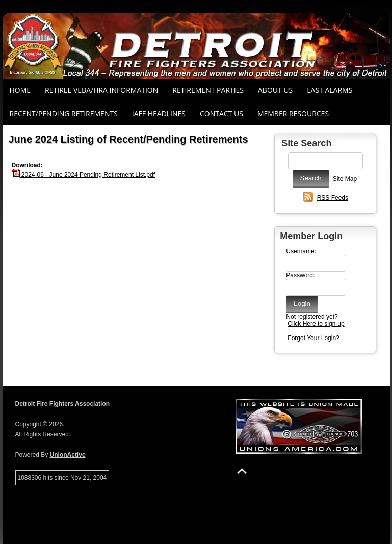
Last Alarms (330, 90)
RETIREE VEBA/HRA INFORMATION (101, 90)
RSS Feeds (333, 198)
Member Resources (293, 113)
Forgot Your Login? (313, 338)
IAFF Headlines (159, 113)
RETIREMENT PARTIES (208, 90)
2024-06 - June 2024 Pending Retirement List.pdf (84, 175)
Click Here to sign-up (316, 324)
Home (20, 90)
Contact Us (221, 113)
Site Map (345, 179)
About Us (275, 90)
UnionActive (68, 455)
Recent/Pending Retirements (64, 113)
